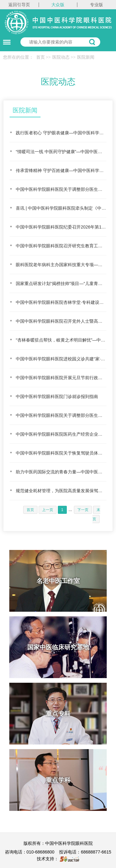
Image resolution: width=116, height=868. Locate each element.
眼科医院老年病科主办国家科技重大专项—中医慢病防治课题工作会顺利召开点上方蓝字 (61, 265)
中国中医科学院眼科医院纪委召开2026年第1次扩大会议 (61, 227)
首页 (41, 57)
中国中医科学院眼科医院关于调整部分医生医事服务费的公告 (61, 189)
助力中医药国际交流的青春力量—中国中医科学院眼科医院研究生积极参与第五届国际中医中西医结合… (61, 472)
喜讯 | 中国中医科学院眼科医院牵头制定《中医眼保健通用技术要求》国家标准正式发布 (61, 208)
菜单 (5, 39)
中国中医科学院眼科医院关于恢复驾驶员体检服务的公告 (61, 453)
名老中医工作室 (58, 581)
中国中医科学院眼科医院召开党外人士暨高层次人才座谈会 (61, 321)
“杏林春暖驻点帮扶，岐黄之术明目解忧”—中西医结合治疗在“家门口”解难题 (61, 340)
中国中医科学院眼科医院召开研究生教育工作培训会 (61, 246)
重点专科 (58, 714)
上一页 (48, 510)
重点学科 (58, 780)
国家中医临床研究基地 (58, 647)
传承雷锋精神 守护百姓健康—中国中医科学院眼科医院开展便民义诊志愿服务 (61, 170)
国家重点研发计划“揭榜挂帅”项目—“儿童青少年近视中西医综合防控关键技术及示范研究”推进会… (61, 283)
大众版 (58, 5)
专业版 (97, 5)
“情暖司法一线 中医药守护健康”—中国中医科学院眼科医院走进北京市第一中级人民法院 (61, 152)
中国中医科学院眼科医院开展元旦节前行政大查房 (61, 378)
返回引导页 (19, 5)
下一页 (83, 510)
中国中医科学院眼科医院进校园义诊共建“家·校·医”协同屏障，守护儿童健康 (61, 359)
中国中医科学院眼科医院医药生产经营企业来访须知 (61, 434)
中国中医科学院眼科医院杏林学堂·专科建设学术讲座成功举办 (61, 302)
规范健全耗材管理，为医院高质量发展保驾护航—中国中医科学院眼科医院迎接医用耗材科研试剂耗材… (61, 491)
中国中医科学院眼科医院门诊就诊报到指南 (57, 396)
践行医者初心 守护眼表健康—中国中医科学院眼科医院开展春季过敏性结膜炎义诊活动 (61, 133)
